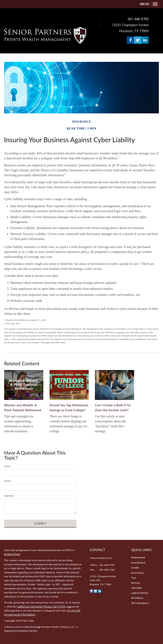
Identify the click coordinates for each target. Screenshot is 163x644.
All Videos (137, 598)
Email (7, 481)
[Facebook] (91, 591)
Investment (138, 563)
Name (7, 466)
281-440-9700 (138, 19)
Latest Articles (140, 593)
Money (136, 583)
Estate (135, 568)
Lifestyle (136, 588)
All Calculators (140, 603)
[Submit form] (40, 524)
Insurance (138, 573)
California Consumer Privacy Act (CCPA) (41, 606)
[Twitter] (96, 591)
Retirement (138, 557)
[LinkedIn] (100, 591)
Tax (133, 578)
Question (9, 496)
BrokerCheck (12, 554)
